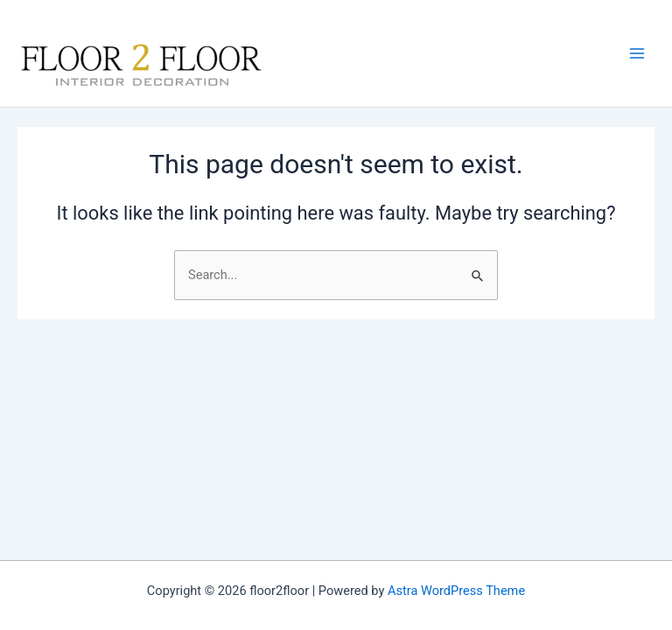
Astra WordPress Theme (456, 591)
